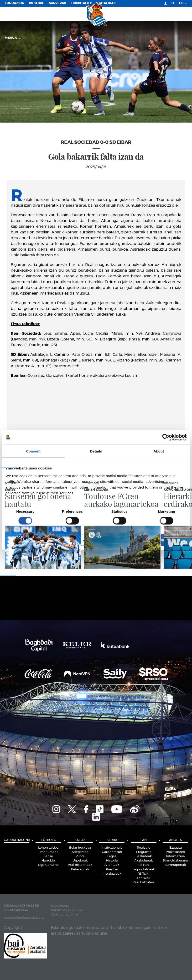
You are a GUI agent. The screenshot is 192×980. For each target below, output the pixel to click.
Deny (35, 540)
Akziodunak (144, 861)
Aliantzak (112, 865)
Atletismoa (80, 852)
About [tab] (159, 451)
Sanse (48, 856)
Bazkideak (144, 856)
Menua (13, 38)
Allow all (157, 540)
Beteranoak (80, 870)
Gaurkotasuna (17, 840)
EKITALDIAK (106, 3)
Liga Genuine (48, 865)
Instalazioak (112, 874)
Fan (144, 840)
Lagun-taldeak (144, 870)
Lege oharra (60, 906)
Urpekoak (80, 861)
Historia (112, 861)
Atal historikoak (80, 865)
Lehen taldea (48, 848)
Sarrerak (58, 3)
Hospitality (82, 3)
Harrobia (48, 861)
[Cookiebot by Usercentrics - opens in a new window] (166, 437)
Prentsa (112, 870)
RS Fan (144, 865)
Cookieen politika (65, 915)
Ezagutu (176, 848)
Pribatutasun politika (67, 910)
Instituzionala (112, 848)
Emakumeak (48, 852)
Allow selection (96, 540)
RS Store (36, 3)
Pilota (80, 856)
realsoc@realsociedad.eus (24, 918)
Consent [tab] (33, 451)
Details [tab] (96, 451)
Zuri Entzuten (144, 882)
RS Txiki (144, 874)
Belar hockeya (80, 848)
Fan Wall (144, 878)
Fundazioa (14, 3)
